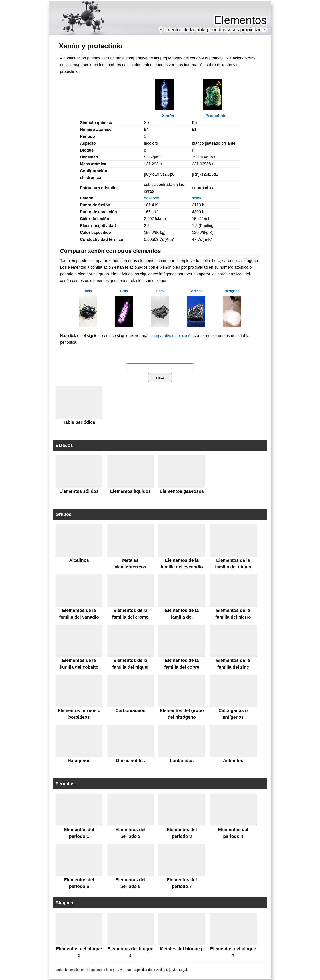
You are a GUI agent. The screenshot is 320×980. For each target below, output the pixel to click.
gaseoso (152, 198)
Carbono (196, 291)
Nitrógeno (232, 291)
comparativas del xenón (172, 336)
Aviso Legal (179, 970)
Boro (160, 291)
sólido (197, 198)
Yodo (88, 291)
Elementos (240, 20)
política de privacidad (152, 970)
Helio (124, 291)
